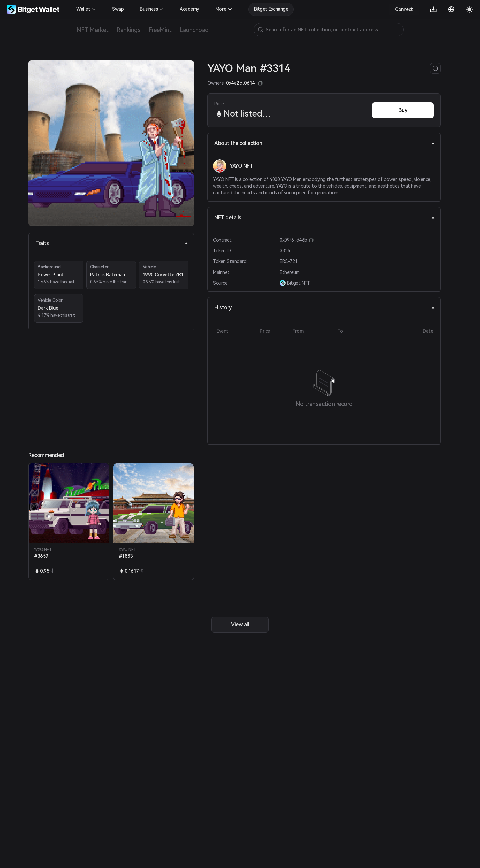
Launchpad (194, 30)
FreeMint (160, 30)
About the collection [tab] (325, 143)
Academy (189, 9)
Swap (118, 9)
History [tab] (325, 307)
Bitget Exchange (271, 9)
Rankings (128, 30)
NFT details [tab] (325, 217)
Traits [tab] (112, 243)
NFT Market (92, 30)
